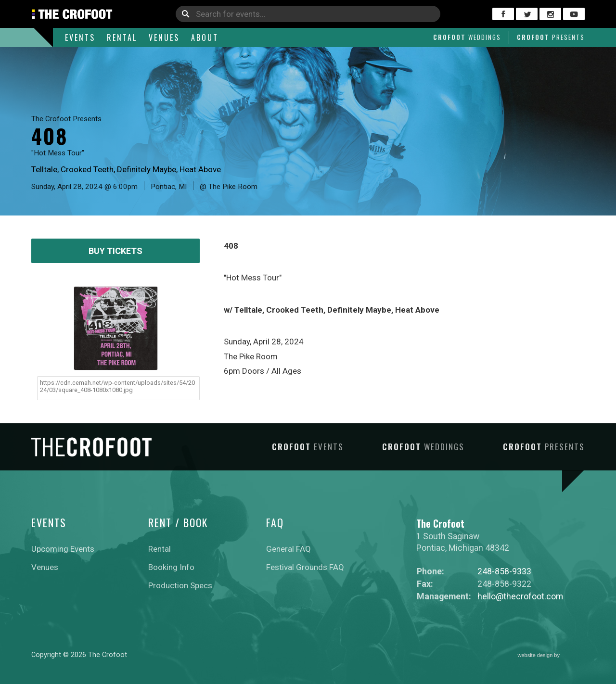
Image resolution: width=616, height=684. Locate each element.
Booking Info (171, 567)
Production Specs (180, 585)
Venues (164, 38)
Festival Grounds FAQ (305, 567)
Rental (122, 38)
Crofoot (467, 37)
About (205, 38)
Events (80, 38)
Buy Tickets (115, 251)
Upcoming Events (63, 549)
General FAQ (289, 549)
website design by (552, 656)
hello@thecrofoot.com (520, 596)
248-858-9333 (504, 571)
